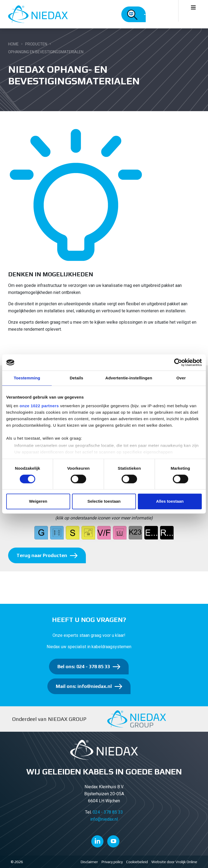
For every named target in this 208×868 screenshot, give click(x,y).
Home (13, 44)
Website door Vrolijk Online (174, 862)
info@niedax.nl (104, 819)
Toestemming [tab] (27, 378)
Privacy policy (112, 862)
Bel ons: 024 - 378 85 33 (84, 666)
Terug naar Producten (42, 555)
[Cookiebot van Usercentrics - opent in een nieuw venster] (178, 362)
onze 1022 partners (39, 406)
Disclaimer (89, 862)
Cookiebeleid (137, 862)
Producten (36, 44)
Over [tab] (181, 378)
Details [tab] (76, 378)
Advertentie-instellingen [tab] (129, 378)
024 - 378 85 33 (108, 812)
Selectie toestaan (104, 501)
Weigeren (38, 501)
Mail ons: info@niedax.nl (84, 686)
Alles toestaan (170, 501)
